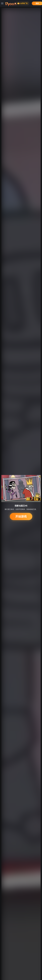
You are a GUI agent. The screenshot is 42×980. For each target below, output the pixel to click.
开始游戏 (21, 516)
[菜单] (2, 3)
